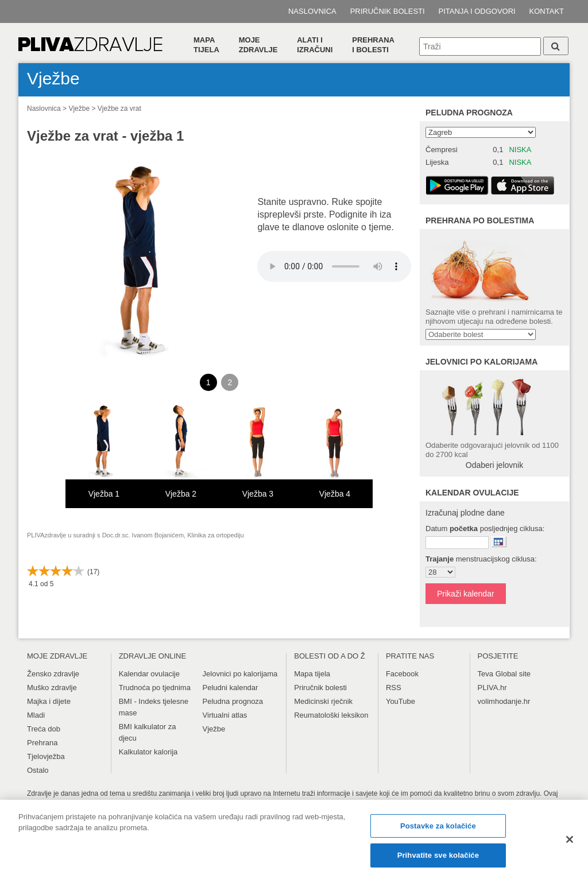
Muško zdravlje (52, 688)
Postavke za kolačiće (438, 826)
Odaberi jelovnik (494, 465)
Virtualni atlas (225, 715)
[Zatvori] (570, 839)
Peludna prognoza (469, 113)
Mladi (36, 715)
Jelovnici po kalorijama (240, 674)
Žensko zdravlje (53, 674)
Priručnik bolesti (388, 11)
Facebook (402, 674)
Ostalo (38, 770)
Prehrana (42, 743)
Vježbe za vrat (119, 109)
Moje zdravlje (258, 45)
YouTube (401, 701)
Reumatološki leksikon (331, 715)
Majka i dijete (49, 701)
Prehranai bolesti (373, 45)
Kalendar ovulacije (149, 674)
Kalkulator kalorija (148, 752)
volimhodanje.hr (504, 701)
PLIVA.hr (492, 688)
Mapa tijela (206, 45)
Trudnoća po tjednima (155, 688)
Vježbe (79, 109)
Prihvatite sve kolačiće (438, 855)
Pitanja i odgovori (477, 11)
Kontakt (547, 11)
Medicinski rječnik (323, 701)
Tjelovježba (46, 756)
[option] (104, 455)
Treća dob (44, 729)
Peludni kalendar (231, 688)
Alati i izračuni (315, 45)
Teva (486, 674)
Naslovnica (312, 11)
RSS (394, 688)
